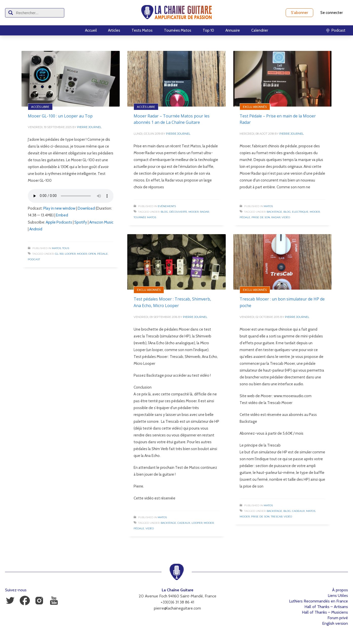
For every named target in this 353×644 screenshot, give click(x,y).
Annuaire (233, 30)
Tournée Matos (145, 217)
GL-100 (59, 254)
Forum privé (338, 618)
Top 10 (208, 30)
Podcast (34, 259)
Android (36, 229)
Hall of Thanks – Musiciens (325, 612)
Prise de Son (261, 217)
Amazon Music (101, 222)
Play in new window (59, 208)
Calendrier (260, 30)
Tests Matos (142, 30)
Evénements (167, 206)
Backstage (274, 212)
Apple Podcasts (59, 222)
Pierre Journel (89, 127)
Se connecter (331, 13)
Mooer (82, 254)
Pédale (102, 254)
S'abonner (299, 13)
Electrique (300, 212)
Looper (70, 254)
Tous (66, 248)
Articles (114, 30)
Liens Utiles (338, 596)
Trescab (277, 517)
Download (86, 208)
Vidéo (286, 217)
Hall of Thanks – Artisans (326, 607)
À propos (340, 590)
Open (92, 254)
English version (335, 623)
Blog (164, 212)
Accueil (91, 30)
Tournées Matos (178, 30)
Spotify (81, 222)
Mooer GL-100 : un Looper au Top (60, 116)
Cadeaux (184, 523)
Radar (204, 212)
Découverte (178, 212)
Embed (62, 215)
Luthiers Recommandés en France (318, 601)
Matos (56, 248)
